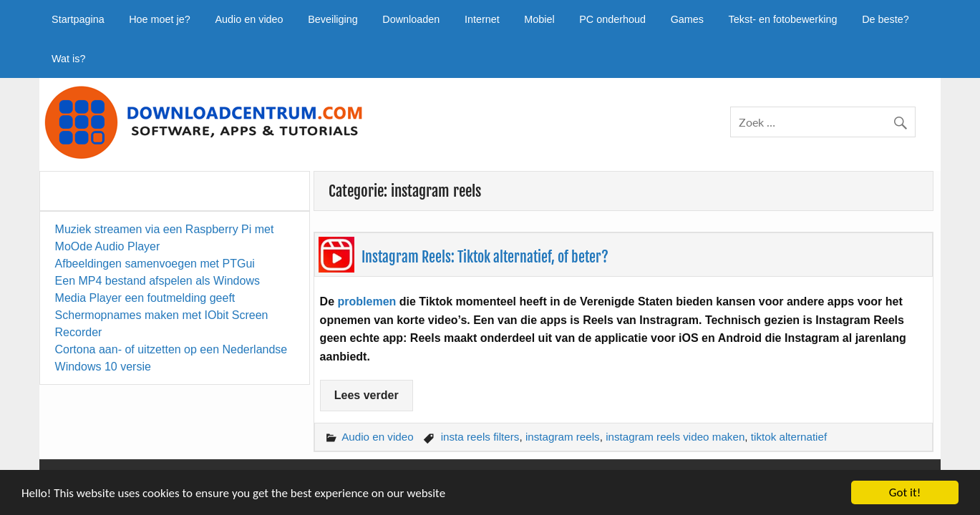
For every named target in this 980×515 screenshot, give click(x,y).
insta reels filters (480, 437)
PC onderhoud (612, 19)
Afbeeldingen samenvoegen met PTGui (155, 264)
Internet (482, 19)
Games (687, 19)
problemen (367, 301)
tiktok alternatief (789, 437)
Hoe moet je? (160, 19)
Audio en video (249, 19)
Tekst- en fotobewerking (783, 19)
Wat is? (68, 59)
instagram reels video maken (675, 437)
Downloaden (411, 19)
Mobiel (539, 19)
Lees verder (367, 395)
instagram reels (563, 437)
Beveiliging (333, 19)
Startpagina (78, 19)
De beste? (886, 19)
